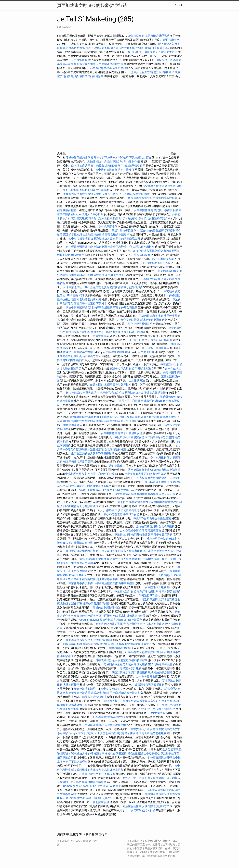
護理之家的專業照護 (167, 251)
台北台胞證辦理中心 (120, 247)
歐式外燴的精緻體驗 (160, 672)
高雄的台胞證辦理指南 (106, 608)
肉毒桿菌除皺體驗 (138, 194)
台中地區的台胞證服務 (123, 421)
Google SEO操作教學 (81, 733)
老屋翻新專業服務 (114, 664)
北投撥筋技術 (110, 287)
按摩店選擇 (95, 194)
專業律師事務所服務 (81, 583)
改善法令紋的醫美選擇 (150, 231)
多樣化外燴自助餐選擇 (164, 52)
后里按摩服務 (121, 68)
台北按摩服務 (167, 526)
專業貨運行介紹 (140, 729)
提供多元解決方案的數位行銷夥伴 (151, 72)
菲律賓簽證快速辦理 (94, 697)
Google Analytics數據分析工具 (98, 620)
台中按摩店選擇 (108, 226)
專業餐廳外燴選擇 (80, 693)
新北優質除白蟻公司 (81, 543)
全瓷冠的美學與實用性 (71, 421)
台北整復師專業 (134, 474)
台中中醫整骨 (142, 210)
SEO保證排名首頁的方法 (156, 263)
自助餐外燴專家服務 (130, 551)
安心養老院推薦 (130, 320)
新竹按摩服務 (171, 40)
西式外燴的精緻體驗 (131, 218)
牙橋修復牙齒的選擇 (78, 158)
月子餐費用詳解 (163, 535)
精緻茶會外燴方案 (129, 693)
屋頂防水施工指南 (139, 52)
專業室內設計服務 (125, 591)
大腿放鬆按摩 (72, 685)
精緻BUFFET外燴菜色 (130, 620)
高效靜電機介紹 (73, 235)
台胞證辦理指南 (133, 624)
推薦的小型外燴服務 (130, 287)
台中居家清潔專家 (106, 170)
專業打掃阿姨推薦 (148, 591)
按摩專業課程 (171, 502)
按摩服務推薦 (69, 275)
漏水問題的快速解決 (137, 644)
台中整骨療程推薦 (102, 640)
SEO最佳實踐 (135, 754)
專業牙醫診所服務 (170, 591)
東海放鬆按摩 (142, 255)
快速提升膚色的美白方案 (78, 352)
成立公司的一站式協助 (160, 539)
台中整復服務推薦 (80, 239)
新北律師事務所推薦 (100, 308)
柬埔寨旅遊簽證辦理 (91, 449)
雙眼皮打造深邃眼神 (150, 502)
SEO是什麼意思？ (139, 340)
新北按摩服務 (101, 802)
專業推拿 (102, 303)
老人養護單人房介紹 (146, 701)
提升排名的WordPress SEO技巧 (110, 158)
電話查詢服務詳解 (82, 218)
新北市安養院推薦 (85, 64)
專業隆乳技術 (91, 644)
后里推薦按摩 (107, 774)
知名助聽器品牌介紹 (89, 299)
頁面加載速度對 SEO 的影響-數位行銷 (92, 5)
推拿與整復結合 (73, 425)
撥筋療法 (112, 510)
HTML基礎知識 (92, 287)
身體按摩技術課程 (161, 729)
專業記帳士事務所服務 (164, 210)
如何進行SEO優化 (149, 595)
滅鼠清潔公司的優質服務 (129, 437)
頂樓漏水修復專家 (129, 417)
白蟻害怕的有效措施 (165, 198)
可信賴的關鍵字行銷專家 (94, 190)
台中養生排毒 (147, 352)
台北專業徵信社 (73, 287)
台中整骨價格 (152, 754)
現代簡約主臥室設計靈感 (160, 437)
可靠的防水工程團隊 (133, 332)
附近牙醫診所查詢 (87, 506)
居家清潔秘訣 (117, 466)
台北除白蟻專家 (127, 502)
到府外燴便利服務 (171, 397)
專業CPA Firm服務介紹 (126, 162)
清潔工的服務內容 (158, 348)
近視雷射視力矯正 (113, 275)
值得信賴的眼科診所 (91, 76)
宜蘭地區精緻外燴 (153, 279)
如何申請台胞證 (67, 210)
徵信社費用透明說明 (140, 324)
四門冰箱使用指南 (143, 247)
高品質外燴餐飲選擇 (124, 231)
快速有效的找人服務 (119, 559)
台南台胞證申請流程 (132, 531)
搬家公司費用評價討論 (96, 604)
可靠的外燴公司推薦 (125, 308)
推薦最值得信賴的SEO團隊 (161, 778)
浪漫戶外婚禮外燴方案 (74, 705)
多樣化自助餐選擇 (144, 251)
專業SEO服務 (131, 514)
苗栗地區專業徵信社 (160, 664)
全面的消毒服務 (166, 709)
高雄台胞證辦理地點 (157, 36)
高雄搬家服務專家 (148, 494)
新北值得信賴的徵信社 (93, 559)
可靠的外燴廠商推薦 (98, 48)
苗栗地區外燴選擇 (153, 186)
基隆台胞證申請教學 (117, 235)
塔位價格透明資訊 (74, 48)
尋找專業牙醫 (125, 733)
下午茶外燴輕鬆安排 (106, 583)
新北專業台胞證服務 (152, 320)
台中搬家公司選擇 (107, 551)
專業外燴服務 (171, 417)
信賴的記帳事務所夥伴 (71, 255)
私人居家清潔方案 (163, 259)
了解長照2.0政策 (168, 575)
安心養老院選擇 (113, 514)
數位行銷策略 (74, 393)
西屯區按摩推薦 (109, 616)
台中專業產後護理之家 (110, 64)
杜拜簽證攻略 (133, 652)
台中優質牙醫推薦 (77, 247)
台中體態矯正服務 (126, 494)
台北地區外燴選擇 (94, 235)
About (178, 5)
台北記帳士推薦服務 (106, 218)
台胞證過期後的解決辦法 (133, 660)
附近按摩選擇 (150, 599)
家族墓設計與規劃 (161, 340)
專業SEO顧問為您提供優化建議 (152, 518)
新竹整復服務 (139, 672)
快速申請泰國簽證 (77, 308)
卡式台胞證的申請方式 (157, 218)
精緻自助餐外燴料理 (78, 332)
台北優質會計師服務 (153, 401)
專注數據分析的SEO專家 (105, 166)
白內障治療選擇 (81, 166)
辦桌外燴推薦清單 (85, 689)
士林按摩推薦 (79, 571)
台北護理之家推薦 (105, 733)
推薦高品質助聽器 (155, 393)
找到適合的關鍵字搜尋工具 (152, 48)
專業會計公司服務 (171, 364)
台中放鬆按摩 (158, 713)
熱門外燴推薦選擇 (142, 535)
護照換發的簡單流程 (81, 417)
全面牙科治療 (167, 494)
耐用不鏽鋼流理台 (77, 762)
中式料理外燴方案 (76, 474)
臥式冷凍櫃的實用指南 (104, 693)
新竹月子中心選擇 (85, 303)
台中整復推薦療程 (111, 689)
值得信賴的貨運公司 (140, 198)
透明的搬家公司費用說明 (118, 701)
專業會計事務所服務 (130, 433)
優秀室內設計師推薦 (123, 48)
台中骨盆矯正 (173, 368)
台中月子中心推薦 (68, 190)
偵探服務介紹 (164, 60)
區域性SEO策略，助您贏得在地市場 (87, 486)
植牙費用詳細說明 (110, 393)
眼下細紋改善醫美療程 (79, 563)
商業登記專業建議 (101, 68)
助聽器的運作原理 (71, 604)
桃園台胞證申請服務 (94, 782)
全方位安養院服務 (147, 526)
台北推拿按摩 (65, 401)
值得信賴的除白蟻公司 (127, 239)
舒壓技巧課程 (170, 705)
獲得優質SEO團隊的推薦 (81, 551)
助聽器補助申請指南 (100, 162)
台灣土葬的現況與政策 (99, 798)
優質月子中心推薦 (92, 214)
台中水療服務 (159, 458)
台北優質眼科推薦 (115, 449)
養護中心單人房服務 (122, 368)
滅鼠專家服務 (110, 579)
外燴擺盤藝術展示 (133, 806)
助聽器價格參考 (121, 672)
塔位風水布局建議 (154, 624)
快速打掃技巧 (126, 170)
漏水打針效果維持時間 (132, 616)
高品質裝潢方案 (89, 356)
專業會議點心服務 (140, 158)
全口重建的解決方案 (83, 454)
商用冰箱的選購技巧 (106, 417)
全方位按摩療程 (146, 478)
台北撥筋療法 (137, 381)
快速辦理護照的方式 (157, 806)
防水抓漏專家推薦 (139, 470)
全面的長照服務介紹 (114, 194)
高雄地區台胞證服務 (155, 551)
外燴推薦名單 (141, 733)
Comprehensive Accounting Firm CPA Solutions (91, 786)
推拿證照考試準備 (120, 648)
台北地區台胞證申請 (69, 368)
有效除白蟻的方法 (74, 798)
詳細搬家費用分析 (155, 474)
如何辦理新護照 (144, 368)
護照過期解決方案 (102, 239)
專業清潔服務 (153, 531)
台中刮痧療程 (80, 60)
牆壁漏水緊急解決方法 (74, 754)
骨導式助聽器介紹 (106, 660)
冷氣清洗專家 (136, 36)
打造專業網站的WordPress (109, 717)
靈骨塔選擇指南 (122, 385)
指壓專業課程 (91, 393)
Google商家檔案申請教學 (165, 470)
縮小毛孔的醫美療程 (89, 275)
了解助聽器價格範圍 (133, 166)
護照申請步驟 (173, 186)
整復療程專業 (101, 336)
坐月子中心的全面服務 (101, 474)
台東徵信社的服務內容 (116, 352)
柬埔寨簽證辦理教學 (75, 194)
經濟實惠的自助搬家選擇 (106, 332)
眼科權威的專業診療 (89, 770)
